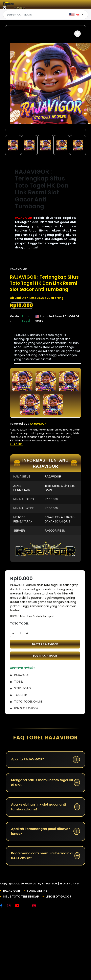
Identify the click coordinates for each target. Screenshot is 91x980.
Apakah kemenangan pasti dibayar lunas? (40, 831)
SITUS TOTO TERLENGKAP (21, 897)
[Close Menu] (5, 9)
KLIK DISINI (17, 444)
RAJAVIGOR (23, 218)
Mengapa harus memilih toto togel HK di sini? (42, 782)
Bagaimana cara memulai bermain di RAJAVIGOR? (42, 856)
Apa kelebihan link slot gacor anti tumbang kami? (39, 807)
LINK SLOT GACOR (58, 897)
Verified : (16, 318)
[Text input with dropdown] (35, 15)
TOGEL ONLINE (37, 891)
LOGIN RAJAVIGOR (45, 656)
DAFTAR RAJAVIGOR (45, 644)
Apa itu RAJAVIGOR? (28, 759)
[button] (77, 34)
